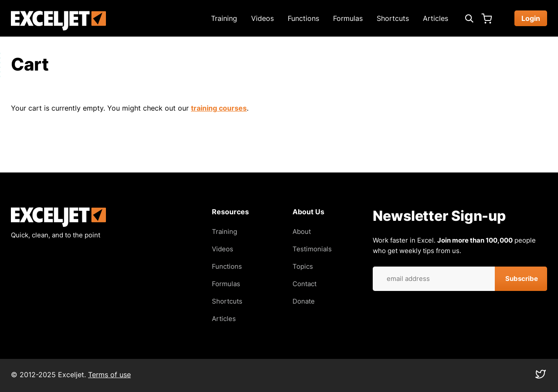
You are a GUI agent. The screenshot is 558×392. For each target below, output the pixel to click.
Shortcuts (393, 18)
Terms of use (109, 375)
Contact (305, 284)
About (302, 231)
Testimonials (312, 249)
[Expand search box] (469, 18)
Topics (303, 266)
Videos (262, 18)
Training (224, 18)
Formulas (348, 18)
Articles (436, 18)
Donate (304, 301)
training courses (219, 108)
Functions (303, 18)
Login (531, 18)
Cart (487, 18)
